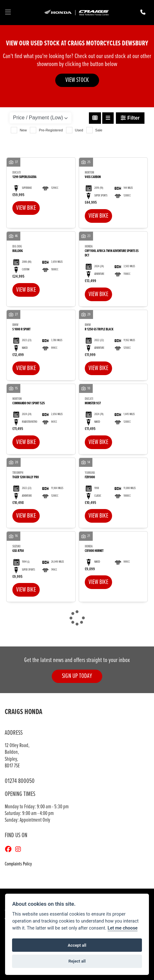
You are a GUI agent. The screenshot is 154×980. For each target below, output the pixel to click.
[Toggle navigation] (8, 13)
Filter (130, 118)
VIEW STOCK (77, 80)
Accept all (77, 945)
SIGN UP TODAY (77, 676)
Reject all (77, 961)
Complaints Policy (18, 864)
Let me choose (123, 928)
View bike (26, 208)
